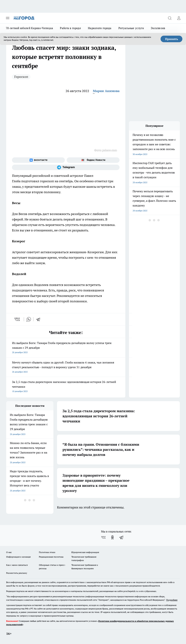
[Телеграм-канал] (66, 167)
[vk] (18, 319)
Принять (172, 39)
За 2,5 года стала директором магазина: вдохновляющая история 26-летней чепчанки (66, 387)
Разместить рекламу (17, 573)
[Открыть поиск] (170, 18)
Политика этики (47, 552)
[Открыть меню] (8, 18)
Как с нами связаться (17, 565)
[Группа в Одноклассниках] (112, 537)
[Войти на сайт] (179, 18)
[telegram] (39, 319)
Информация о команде (18, 557)
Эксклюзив (158, 28)
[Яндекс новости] (93, 160)
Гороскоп (21, 77)
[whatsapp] (29, 319)
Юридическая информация (85, 552)
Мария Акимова (106, 91)
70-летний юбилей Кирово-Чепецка (29, 28)
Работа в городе (70, 28)
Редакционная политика (51, 557)
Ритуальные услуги (131, 28)
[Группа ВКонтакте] (38, 160)
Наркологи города (100, 28)
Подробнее (172, 600)
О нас (9, 552)
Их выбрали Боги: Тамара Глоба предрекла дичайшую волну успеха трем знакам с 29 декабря (66, 348)
